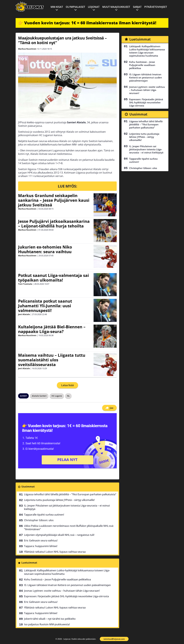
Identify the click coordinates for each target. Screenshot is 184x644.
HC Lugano (57, 396)
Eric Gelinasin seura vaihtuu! (41, 540)
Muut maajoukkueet (116, 7)
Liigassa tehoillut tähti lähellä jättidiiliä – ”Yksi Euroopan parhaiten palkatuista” (70, 494)
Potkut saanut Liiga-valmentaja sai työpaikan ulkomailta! (53, 278)
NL (68, 396)
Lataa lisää (67, 385)
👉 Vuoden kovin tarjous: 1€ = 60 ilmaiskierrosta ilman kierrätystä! (87, 23)
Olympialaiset (75, 7)
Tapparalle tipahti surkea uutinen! (44, 515)
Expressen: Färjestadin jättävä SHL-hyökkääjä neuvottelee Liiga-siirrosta (66, 596)
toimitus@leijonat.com (114, 639)
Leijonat (94, 7)
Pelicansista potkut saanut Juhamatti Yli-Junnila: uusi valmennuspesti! (45, 306)
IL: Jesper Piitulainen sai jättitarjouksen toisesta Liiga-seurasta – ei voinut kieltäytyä (67, 507)
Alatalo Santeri (39, 396)
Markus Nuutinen (27, 49)
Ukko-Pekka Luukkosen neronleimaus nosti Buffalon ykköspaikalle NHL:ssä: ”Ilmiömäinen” (69, 528)
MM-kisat (57, 7)
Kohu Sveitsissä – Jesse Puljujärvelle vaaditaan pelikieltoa (57, 579)
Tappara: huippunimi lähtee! (41, 546)
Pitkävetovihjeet (156, 7)
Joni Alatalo (24, 314)
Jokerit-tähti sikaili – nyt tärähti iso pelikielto (50, 619)
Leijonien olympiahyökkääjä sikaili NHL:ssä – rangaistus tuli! (59, 535)
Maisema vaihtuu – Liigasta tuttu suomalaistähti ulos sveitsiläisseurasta (52, 360)
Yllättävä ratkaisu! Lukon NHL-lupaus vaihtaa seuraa (55, 552)
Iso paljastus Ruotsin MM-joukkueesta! (47, 624)
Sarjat (137, 7)
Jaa (109, 408)
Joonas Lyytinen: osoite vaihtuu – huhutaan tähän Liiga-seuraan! (62, 591)
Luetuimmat (29, 563)
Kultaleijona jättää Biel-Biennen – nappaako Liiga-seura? (52, 329)
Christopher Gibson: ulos (39, 520)
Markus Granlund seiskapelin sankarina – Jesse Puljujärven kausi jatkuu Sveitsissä (54, 200)
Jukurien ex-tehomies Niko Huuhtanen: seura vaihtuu (45, 249)
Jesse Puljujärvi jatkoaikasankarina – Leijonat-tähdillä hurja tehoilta (54, 224)
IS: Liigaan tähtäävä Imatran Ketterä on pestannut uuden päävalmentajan (67, 585)
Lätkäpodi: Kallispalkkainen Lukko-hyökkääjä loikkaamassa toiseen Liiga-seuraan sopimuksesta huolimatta (67, 572)
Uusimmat (28, 487)
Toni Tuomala (25, 284)
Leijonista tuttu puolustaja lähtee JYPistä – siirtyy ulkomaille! (59, 500)
